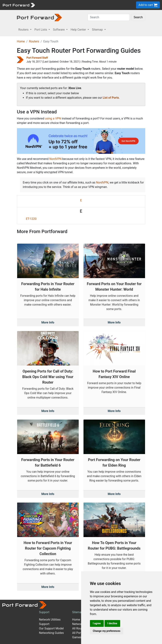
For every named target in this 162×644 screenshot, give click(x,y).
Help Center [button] (79, 30)
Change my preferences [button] (107, 631)
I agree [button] (97, 623)
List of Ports (111, 98)
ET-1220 (31, 219)
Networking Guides (52, 633)
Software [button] (59, 30)
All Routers (79, 628)
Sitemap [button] (98, 30)
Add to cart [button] (148, 5)
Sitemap (78, 612)
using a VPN (53, 118)
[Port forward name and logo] (19, 5)
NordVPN (56, 159)
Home (21, 41)
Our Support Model (51, 628)
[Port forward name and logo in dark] (40, 17)
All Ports (78, 633)
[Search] (109, 17)
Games (77, 637)
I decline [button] (112, 623)
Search (138, 17)
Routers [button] (24, 30)
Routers (34, 41)
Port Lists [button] (41, 30)
